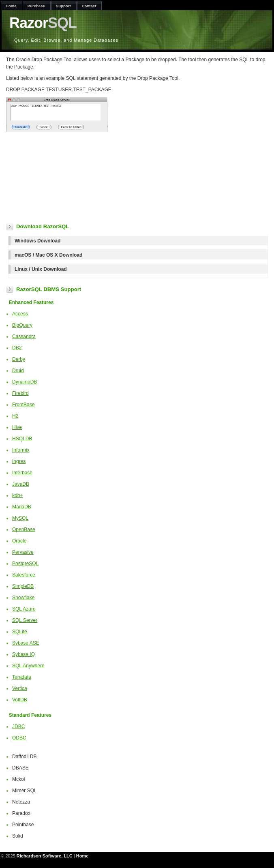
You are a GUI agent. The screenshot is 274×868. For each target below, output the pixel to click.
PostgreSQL (25, 564)
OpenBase (24, 529)
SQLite (20, 632)
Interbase (22, 473)
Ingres (19, 461)
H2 (15, 416)
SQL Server (25, 620)
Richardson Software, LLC (45, 856)
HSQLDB (22, 439)
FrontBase (23, 405)
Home (82, 856)
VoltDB (20, 700)
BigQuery (22, 325)
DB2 (17, 348)
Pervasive (23, 552)
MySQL (20, 518)
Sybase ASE (26, 643)
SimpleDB (23, 586)
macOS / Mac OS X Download (48, 255)
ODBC (19, 738)
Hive (17, 427)
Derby (19, 359)
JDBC (18, 727)
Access (20, 314)
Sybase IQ (24, 654)
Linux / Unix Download (41, 269)
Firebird (20, 393)
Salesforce (24, 575)
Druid (18, 371)
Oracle (19, 541)
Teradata (22, 677)
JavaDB (21, 484)
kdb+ (17, 495)
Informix (21, 450)
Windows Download (37, 241)
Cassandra (24, 336)
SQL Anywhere (28, 666)
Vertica (20, 688)
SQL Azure (24, 609)
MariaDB (22, 507)
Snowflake (23, 598)
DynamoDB (25, 382)
